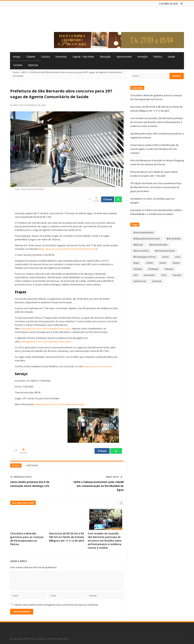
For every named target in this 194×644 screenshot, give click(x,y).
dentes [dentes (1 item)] (176, 263)
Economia (61, 57)
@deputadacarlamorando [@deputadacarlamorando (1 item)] (147, 239)
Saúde (171, 57)
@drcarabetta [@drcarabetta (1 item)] (174, 239)
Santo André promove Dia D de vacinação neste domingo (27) (30, 484)
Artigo (17, 57)
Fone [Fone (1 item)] (164, 275)
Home (16, 72)
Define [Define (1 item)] (163, 263)
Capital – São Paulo (83, 57)
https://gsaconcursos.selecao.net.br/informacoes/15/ (68, 249)
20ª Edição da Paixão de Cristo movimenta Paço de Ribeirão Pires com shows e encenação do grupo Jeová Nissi (156, 187)
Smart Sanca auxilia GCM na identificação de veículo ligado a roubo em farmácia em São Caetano (154, 149)
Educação (105, 57)
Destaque (32, 465)
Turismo (18, 65)
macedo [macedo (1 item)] (177, 275)
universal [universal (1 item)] (157, 281)
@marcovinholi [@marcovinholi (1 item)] (141, 251)
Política (158, 57)
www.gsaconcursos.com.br (35, 328)
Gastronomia (124, 57)
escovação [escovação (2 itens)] (149, 275)
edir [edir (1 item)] (135, 275)
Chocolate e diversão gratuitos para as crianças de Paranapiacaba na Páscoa (27, 539)
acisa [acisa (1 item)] (178, 257)
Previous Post (21, 477)
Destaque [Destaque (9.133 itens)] (153, 269)
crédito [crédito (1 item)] (149, 263)
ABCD (24, 72)
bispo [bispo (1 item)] (136, 263)
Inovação (142, 57)
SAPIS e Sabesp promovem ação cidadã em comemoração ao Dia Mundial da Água (99, 486)
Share (108, 199)
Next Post (114, 477)
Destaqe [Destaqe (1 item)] (138, 269)
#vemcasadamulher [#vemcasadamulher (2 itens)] (144, 233)
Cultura (45, 57)
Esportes (33, 65)
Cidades (31, 57)
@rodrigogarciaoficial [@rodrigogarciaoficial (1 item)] (145, 257)
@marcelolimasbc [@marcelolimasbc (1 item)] (158, 245)
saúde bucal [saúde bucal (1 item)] (140, 281)
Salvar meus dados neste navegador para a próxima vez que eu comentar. (57, 605)
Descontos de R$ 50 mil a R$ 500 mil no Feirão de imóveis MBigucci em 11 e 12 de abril (67, 537)
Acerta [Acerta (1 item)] (165, 257)
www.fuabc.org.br (62, 328)
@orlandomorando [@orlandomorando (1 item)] (165, 251)
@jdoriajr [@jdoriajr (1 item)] (138, 245)
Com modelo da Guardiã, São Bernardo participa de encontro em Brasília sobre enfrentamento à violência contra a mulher (105, 541)
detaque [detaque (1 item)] (169, 269)
